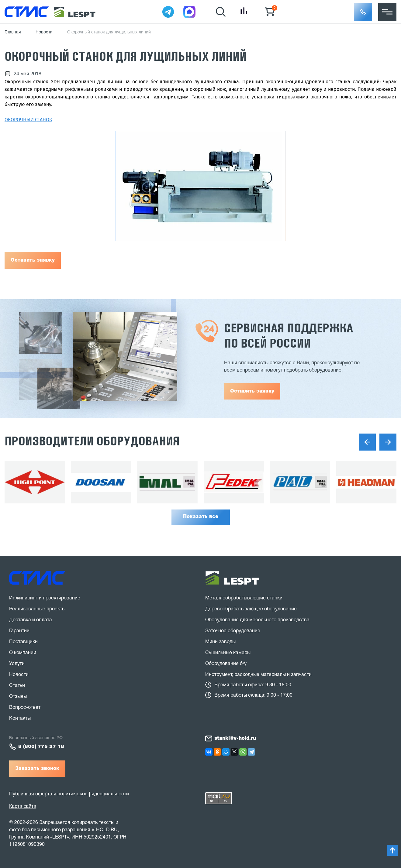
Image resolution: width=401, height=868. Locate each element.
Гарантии (19, 631)
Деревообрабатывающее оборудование (251, 609)
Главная (13, 32)
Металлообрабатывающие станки (244, 598)
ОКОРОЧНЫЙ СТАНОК (28, 120)
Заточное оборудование (233, 631)
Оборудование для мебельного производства (257, 620)
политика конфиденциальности (93, 794)
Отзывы (18, 697)
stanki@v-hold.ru (235, 739)
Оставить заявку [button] (252, 391)
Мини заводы (220, 642)
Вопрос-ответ (25, 708)
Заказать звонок (37, 769)
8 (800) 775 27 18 (41, 747)
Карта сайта (23, 806)
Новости (44, 32)
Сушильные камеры (228, 653)
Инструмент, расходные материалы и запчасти (258, 675)
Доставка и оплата (31, 620)
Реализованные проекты (37, 609)
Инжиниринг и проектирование (45, 598)
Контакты (20, 719)
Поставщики (23, 642)
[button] (363, 12)
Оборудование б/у (226, 664)
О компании (23, 653)
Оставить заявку (33, 260)
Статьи (17, 686)
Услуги (17, 664)
